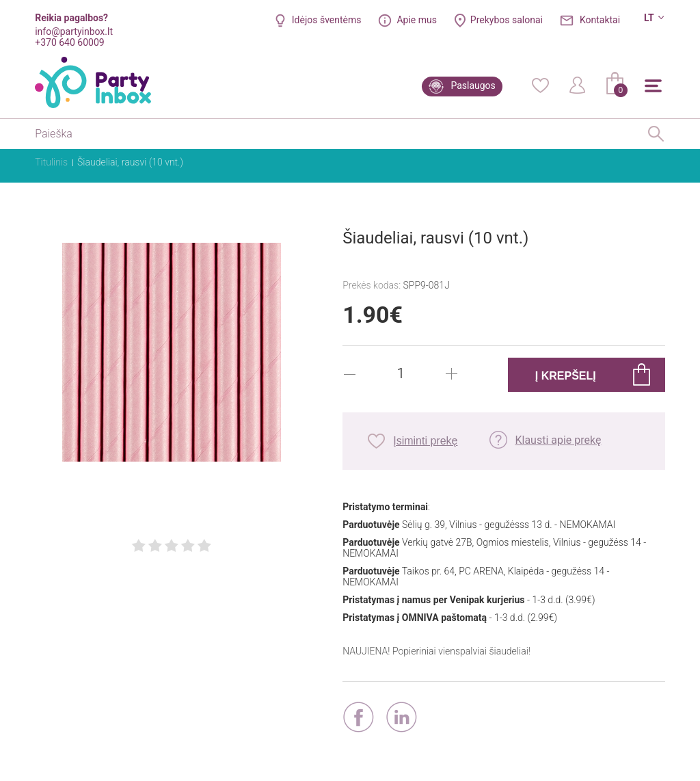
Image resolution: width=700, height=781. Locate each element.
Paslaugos (473, 85)
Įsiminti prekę (425, 441)
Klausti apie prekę (558, 440)
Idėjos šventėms (327, 20)
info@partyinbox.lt (74, 31)
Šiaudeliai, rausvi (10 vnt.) (130, 162)
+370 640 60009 (69, 42)
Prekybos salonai (507, 20)
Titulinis (51, 162)
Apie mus (417, 20)
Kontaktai (600, 20)
